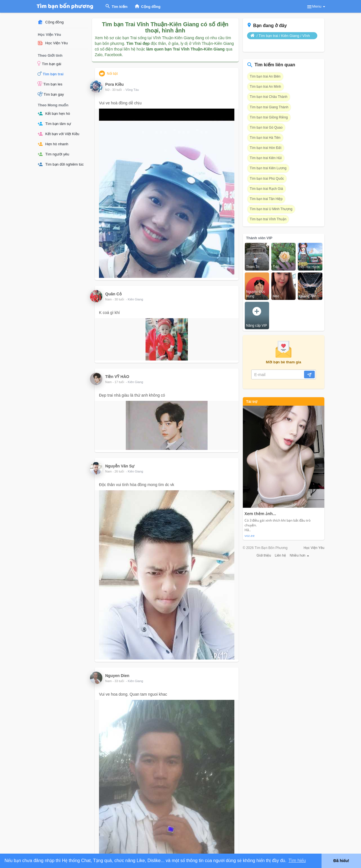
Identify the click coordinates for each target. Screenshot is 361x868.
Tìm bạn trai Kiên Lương (268, 168)
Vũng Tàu (132, 90)
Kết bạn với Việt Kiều (58, 134)
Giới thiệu (264, 555)
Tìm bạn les (50, 84)
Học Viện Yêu (53, 43)
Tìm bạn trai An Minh (266, 87)
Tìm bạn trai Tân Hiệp (266, 199)
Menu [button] (316, 7)
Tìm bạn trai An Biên (265, 76)
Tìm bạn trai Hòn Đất (266, 148)
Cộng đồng (51, 22)
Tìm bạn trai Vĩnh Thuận (268, 219)
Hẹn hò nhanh (53, 144)
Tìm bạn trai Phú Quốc (267, 179)
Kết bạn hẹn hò (54, 114)
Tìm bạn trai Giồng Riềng (269, 117)
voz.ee (250, 536)
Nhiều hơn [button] (299, 555)
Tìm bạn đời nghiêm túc (61, 164)
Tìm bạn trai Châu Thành (269, 97)
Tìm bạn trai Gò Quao (266, 128)
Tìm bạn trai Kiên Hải (266, 158)
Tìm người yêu (53, 154)
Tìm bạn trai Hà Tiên (265, 138)
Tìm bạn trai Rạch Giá (267, 189)
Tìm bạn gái (49, 63)
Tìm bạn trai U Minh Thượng (271, 209)
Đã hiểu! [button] (341, 861)
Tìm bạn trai (50, 74)
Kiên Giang (135, 299)
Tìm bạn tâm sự (54, 124)
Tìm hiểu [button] (297, 861)
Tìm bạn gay (51, 94)
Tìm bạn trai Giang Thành (269, 107)
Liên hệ (280, 555)
